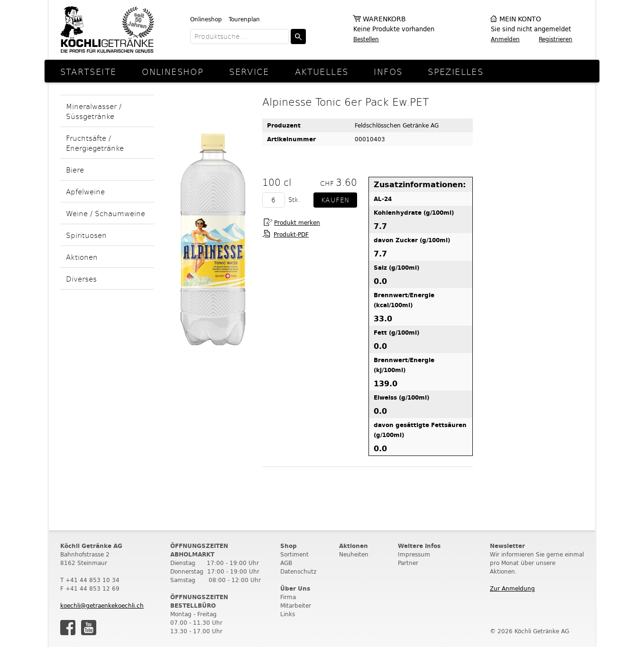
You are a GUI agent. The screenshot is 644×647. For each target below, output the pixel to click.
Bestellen (366, 39)
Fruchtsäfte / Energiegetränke (95, 143)
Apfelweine (85, 191)
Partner (408, 563)
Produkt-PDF (291, 234)
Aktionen (82, 257)
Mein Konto (520, 19)
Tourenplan (244, 19)
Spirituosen (86, 235)
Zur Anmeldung (512, 588)
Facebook (68, 628)
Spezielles (455, 71)
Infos (388, 71)
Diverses (81, 278)
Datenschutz (298, 571)
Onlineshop (206, 19)
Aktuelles (322, 71)
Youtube (89, 628)
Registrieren (556, 39)
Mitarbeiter (296, 606)
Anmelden (505, 39)
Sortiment (294, 554)
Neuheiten (354, 554)
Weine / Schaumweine (106, 213)
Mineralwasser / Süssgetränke (94, 111)
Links (288, 614)
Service (249, 71)
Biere (75, 169)
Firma (288, 597)
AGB (286, 563)
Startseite (88, 71)
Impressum (414, 554)
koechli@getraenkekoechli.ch (102, 606)
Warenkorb (384, 19)
